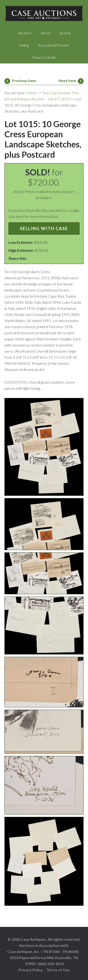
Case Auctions (44, 14)
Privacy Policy (31, 970)
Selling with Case (44, 228)
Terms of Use (58, 970)
